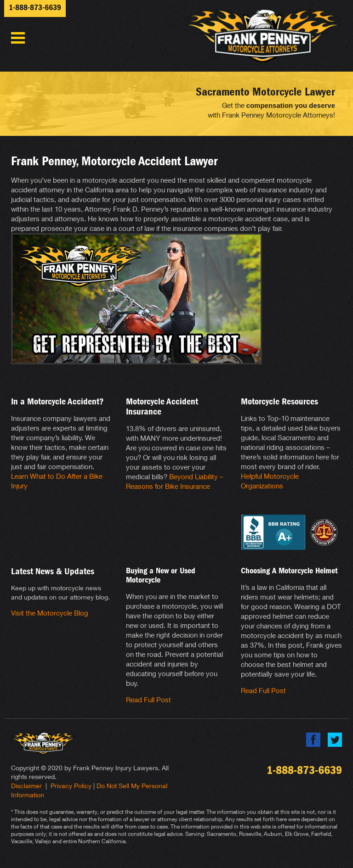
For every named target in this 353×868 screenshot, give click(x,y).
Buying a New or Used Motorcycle (161, 575)
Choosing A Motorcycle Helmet (289, 571)
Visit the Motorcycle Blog (50, 613)
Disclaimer (26, 786)
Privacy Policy (71, 786)
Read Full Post (148, 700)
